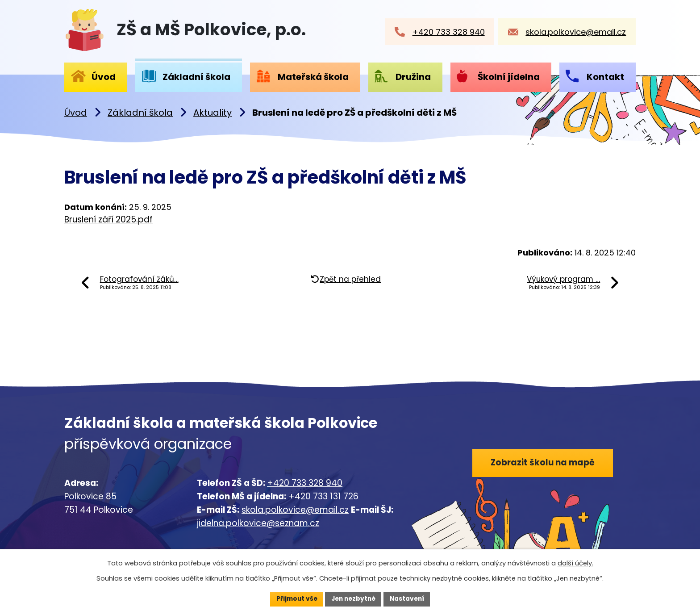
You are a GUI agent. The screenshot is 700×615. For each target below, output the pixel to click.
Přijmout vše (294, 599)
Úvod (76, 113)
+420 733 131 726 (323, 496)
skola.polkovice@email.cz (295, 510)
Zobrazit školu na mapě (544, 463)
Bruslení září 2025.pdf (108, 220)
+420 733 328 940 (305, 483)
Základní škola (140, 113)
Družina (413, 77)
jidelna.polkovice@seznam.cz (258, 523)
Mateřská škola (313, 77)
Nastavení (409, 599)
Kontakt (605, 77)
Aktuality (212, 113)
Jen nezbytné (353, 599)
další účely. (575, 563)
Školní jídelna (509, 77)
